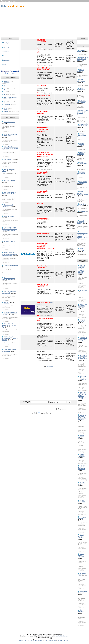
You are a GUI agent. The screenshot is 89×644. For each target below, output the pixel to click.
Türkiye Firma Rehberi (36, 640)
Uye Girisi (6, 52)
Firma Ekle (6, 47)
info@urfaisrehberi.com (62, 636)
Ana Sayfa (6, 43)
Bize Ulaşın (7, 60)
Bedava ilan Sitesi (24, 640)
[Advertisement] (56, 19)
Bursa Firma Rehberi (50, 640)
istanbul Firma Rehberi (64, 640)
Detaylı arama (7, 56)
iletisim (5, 64)
